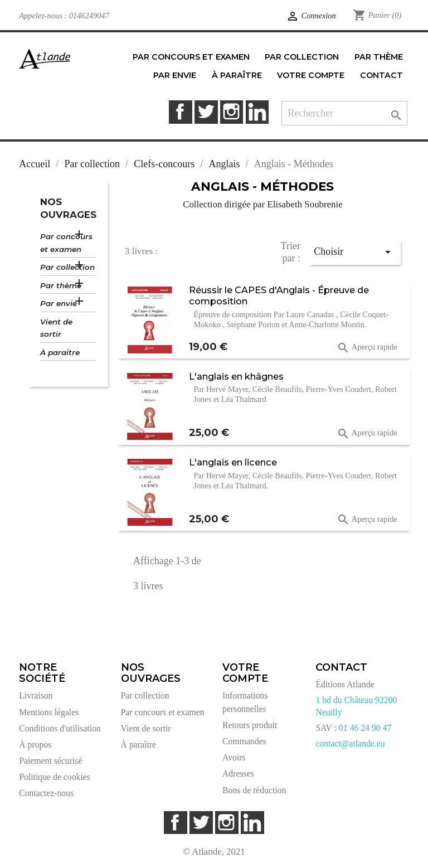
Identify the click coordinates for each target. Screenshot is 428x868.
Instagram (232, 112)
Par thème (61, 285)
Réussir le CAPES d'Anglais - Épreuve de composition (279, 295)
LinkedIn (257, 112)
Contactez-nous (46, 793)
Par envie (59, 303)
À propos (35, 745)
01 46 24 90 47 (365, 728)
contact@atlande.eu (350, 743)
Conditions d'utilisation (60, 728)
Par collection (67, 267)
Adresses (238, 774)
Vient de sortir (56, 328)
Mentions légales (49, 712)
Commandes (244, 741)
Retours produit (250, 725)
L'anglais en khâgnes (236, 376)
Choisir (354, 252)
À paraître (60, 352)
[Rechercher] (344, 113)
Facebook (180, 112)
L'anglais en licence (233, 462)
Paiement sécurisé (50, 761)
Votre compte (245, 673)
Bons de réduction (254, 790)
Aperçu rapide (367, 348)
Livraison (36, 695)
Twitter (206, 112)
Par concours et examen (66, 243)
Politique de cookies (55, 777)
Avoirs (234, 757)
